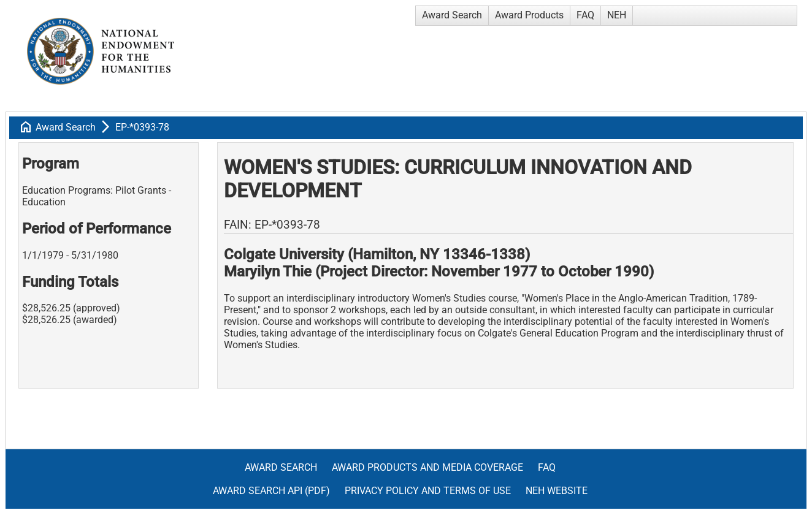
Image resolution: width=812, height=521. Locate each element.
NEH (617, 15)
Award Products (529, 15)
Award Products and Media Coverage (427, 467)
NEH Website (557, 491)
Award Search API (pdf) (271, 491)
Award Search (452, 15)
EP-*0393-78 (142, 127)
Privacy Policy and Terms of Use (428, 491)
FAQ (585, 15)
